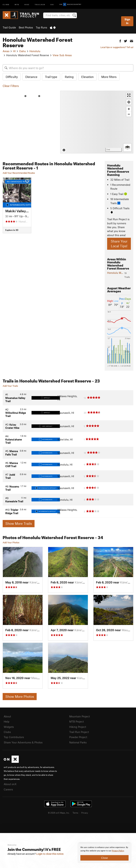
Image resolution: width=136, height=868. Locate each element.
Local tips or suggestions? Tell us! (117, 47)
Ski (52, 4)
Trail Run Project (79, 732)
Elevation (87, 77)
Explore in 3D (12, 230)
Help (7, 721)
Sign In (127, 21)
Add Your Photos (11, 542)
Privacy (85, 813)
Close (104, 858)
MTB (17, 4)
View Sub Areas (62, 55)
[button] (120, 41)
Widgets (9, 727)
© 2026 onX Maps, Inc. (59, 813)
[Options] (127, 147)
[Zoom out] (129, 114)
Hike (27, 4)
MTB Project (76, 721)
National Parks (78, 742)
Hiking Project (78, 727)
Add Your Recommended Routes (19, 173)
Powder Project (78, 737)
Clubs (7, 732)
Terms (75, 813)
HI (14, 51)
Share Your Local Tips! (119, 244)
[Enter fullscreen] (129, 95)
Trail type (51, 77)
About (7, 716)
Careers (8, 789)
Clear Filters (11, 86)
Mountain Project (80, 716)
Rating (69, 77)
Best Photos (26, 27)
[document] (104, 853)
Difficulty (12, 77)
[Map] (97, 122)
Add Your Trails (10, 386)
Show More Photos (20, 696)
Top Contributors (14, 737)
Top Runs (41, 27)
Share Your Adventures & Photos (23, 742)
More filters (109, 77)
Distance (31, 77)
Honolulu (35, 51)
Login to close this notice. (50, 854)
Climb (6, 4)
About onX (10, 784)
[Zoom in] (129, 109)
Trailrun (40, 4)
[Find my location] (129, 102)
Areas (6, 51)
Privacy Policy (118, 851)
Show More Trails (19, 523)
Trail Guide (9, 27)
